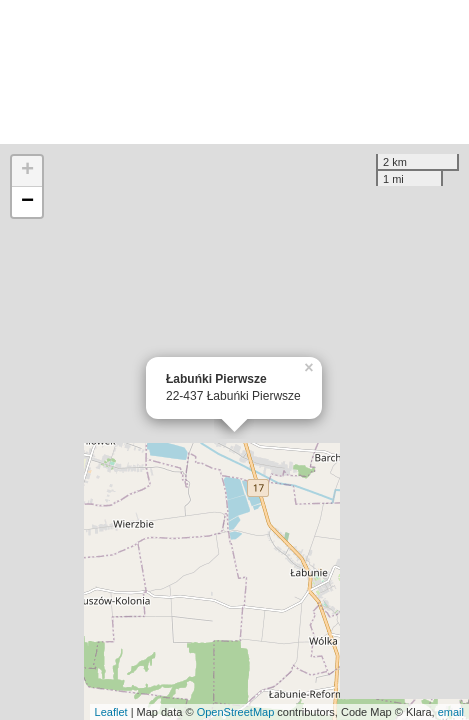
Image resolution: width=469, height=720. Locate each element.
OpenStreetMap (236, 712)
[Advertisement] (234, 72)
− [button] (27, 202)
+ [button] (27, 171)
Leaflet (111, 712)
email (451, 712)
